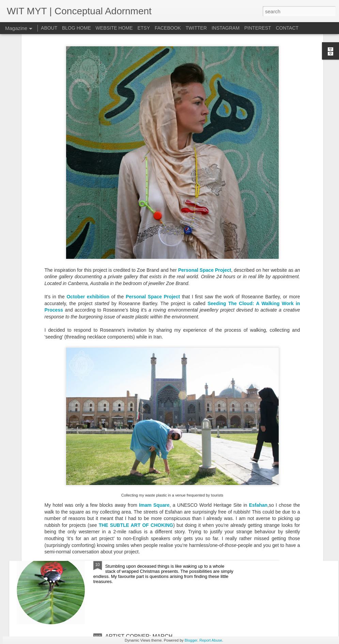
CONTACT (287, 28)
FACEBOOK (168, 28)
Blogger (191, 640)
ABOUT (50, 28)
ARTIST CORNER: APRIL (137, 482)
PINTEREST (258, 28)
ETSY (144, 28)
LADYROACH (122, 559)
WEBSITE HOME (114, 28)
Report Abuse (211, 640)
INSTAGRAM (226, 28)
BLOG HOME (76, 28)
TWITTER (196, 28)
